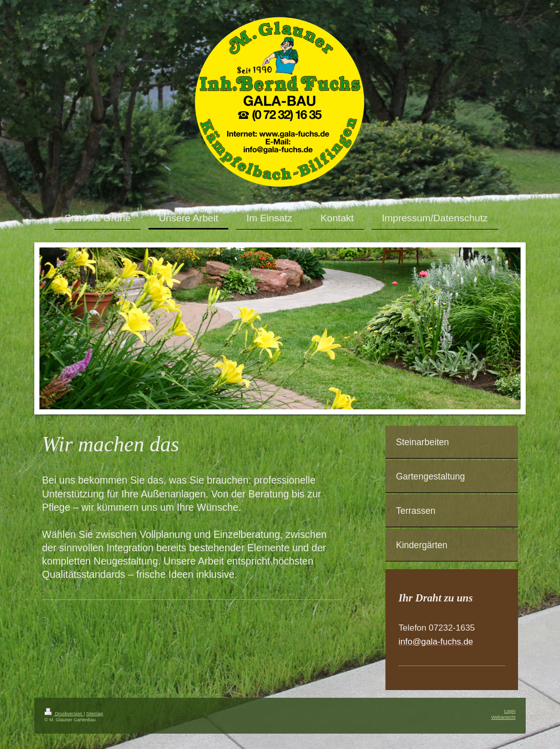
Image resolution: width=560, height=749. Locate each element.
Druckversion (64, 714)
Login (510, 711)
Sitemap (94, 714)
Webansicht (503, 717)
